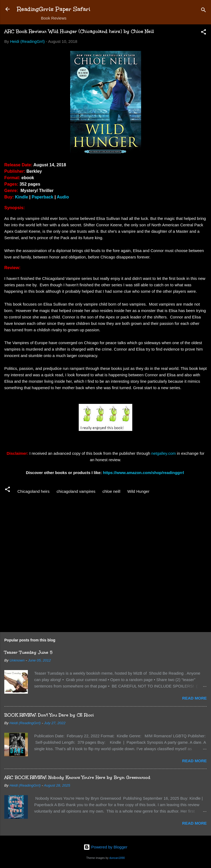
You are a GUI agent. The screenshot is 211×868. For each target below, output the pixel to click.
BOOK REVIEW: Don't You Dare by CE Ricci (49, 715)
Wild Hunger (138, 491)
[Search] (204, 11)
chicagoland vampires (76, 491)
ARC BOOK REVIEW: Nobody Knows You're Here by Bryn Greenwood (77, 777)
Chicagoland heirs (33, 491)
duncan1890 (117, 858)
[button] (204, 33)
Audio (63, 197)
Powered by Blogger (105, 847)
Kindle (22, 197)
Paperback (42, 197)
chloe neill (112, 491)
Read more (194, 698)
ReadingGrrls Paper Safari (54, 9)
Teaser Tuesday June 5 (28, 652)
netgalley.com (163, 453)
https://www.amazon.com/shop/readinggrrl (144, 473)
